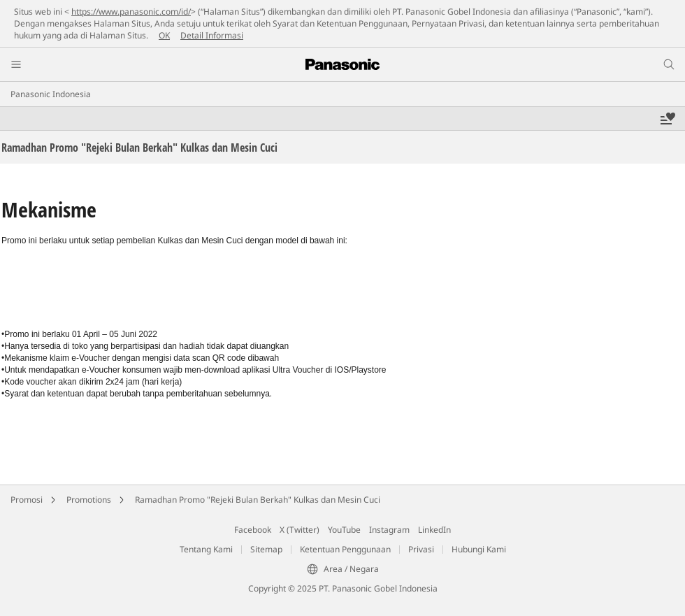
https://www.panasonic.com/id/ (131, 12)
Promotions (89, 500)
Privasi (421, 549)
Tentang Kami (206, 549)
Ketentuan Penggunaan (345, 549)
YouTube (344, 530)
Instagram (389, 530)
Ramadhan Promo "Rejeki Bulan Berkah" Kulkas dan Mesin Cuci (258, 500)
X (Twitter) (300, 530)
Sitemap (266, 549)
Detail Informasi (212, 35)
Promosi (27, 500)
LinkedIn (434, 530)
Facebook (253, 530)
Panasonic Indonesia (51, 94)
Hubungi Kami (479, 549)
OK (164, 35)
